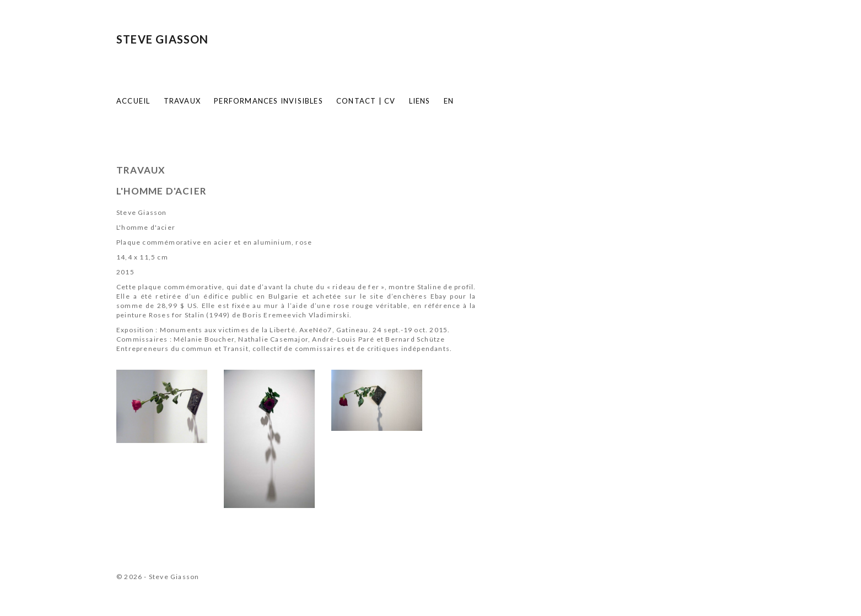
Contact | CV (366, 101)
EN (449, 101)
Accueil (133, 101)
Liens (420, 101)
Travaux (182, 101)
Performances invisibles (268, 101)
